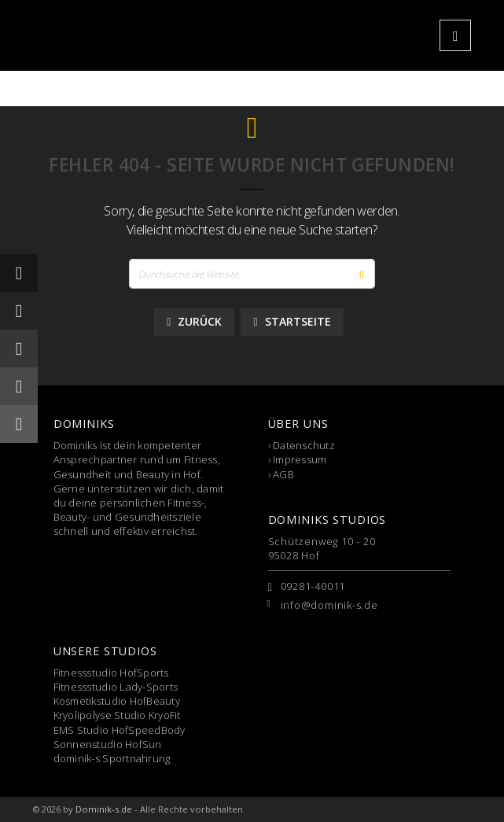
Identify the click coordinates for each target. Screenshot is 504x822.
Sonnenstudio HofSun (108, 744)
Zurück (194, 321)
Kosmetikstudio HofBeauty (117, 701)
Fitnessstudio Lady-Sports (116, 687)
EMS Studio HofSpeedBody (120, 730)
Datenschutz (304, 445)
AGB (283, 474)
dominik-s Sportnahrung (112, 758)
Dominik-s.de (104, 809)
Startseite (292, 321)
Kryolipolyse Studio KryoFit (117, 715)
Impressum (300, 459)
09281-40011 (313, 586)
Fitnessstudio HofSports (111, 673)
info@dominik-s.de (329, 605)
